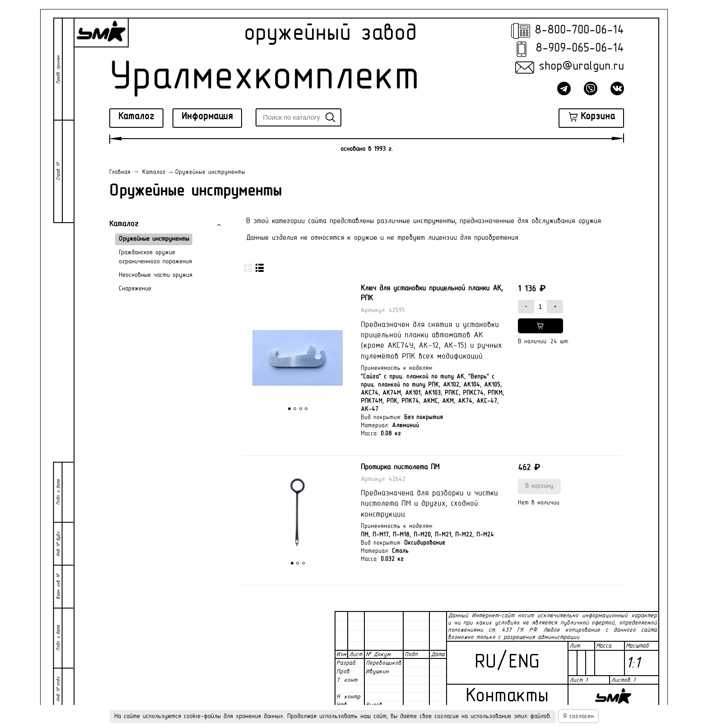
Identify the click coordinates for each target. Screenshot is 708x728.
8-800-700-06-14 (579, 30)
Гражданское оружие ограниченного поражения (155, 257)
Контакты (507, 697)
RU (485, 663)
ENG (524, 663)
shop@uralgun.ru (581, 67)
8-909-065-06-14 (580, 49)
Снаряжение (135, 289)
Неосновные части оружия (156, 275)
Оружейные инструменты (154, 239)
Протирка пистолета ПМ (400, 467)
